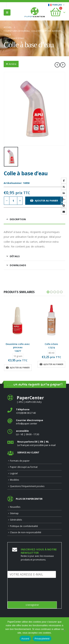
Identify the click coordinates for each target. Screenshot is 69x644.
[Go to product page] (18, 320)
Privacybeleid (42, 639)
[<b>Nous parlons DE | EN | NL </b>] (34, 443)
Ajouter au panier (46, 201)
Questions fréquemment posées (27, 486)
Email (64, 212)
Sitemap (14, 513)
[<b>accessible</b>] (34, 433)
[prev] (57, 65)
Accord (25, 639)
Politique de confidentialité (24, 526)
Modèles (15, 480)
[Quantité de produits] (13, 201)
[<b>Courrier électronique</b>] (34, 422)
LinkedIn (64, 193)
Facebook (64, 181)
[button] (7, 12)
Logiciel (14, 473)
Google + (64, 199)
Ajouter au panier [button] (20, 368)
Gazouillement (64, 187)
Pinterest (64, 206)
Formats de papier (20, 461)
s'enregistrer (32, 605)
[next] (63, 65)
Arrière (11, 64)
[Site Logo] (35, 13)
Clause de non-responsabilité (26, 532)
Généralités (16, 520)
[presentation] (36, 595)
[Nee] (64, 631)
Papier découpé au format (24, 467)
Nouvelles (15, 507)
